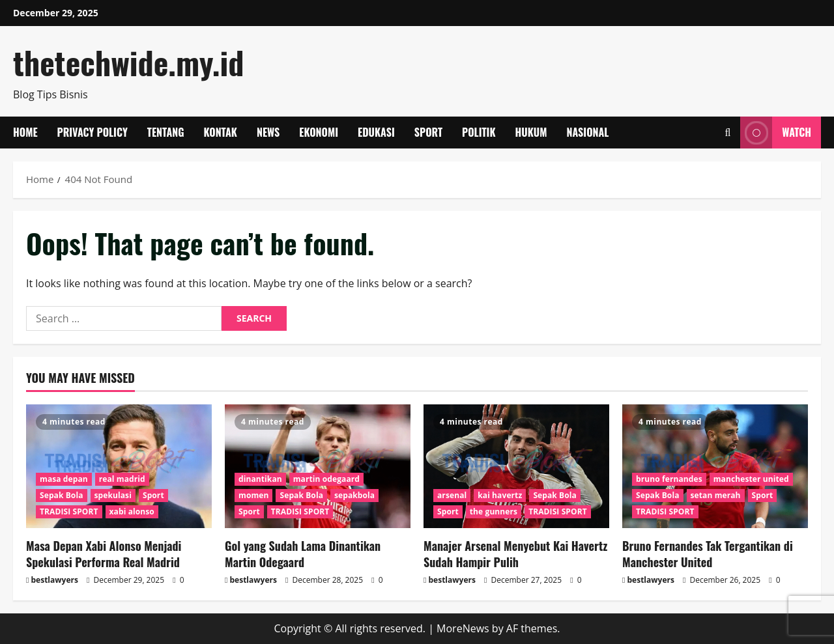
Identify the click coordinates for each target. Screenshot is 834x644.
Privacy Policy (93, 132)
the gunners (494, 511)
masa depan (64, 479)
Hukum (531, 132)
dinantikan (260, 479)
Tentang (166, 132)
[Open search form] (727, 133)
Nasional (587, 132)
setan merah (716, 495)
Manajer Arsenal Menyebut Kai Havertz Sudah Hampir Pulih (515, 554)
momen (253, 495)
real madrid (122, 479)
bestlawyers (55, 580)
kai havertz (500, 495)
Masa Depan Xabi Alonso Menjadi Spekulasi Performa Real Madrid (104, 554)
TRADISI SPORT (69, 511)
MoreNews (463, 628)
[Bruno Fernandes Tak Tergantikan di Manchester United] (715, 466)
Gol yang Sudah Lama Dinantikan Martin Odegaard (303, 554)
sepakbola (354, 495)
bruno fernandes (669, 479)
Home (25, 132)
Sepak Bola (62, 495)
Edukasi (376, 132)
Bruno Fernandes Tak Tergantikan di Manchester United (708, 554)
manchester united (751, 479)
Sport (428, 132)
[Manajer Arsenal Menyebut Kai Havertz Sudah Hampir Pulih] (516, 466)
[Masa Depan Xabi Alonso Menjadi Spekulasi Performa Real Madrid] (119, 466)
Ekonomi (319, 132)
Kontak (221, 132)
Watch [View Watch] (776, 133)
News (268, 132)
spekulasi (113, 495)
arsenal (452, 495)
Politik (479, 132)
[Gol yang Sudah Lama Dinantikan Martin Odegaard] (318, 466)
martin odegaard (326, 479)
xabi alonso (132, 511)
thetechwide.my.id (128, 62)
